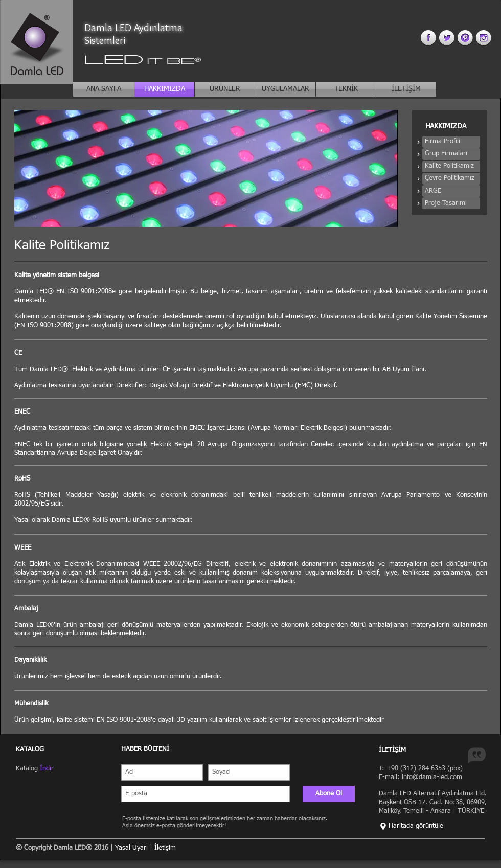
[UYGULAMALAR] (285, 89)
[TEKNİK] (346, 89)
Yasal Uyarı (132, 848)
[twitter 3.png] (447, 38)
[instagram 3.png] (483, 38)
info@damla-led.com (432, 777)
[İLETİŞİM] (406, 89)
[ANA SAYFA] (104, 89)
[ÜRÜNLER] (225, 89)
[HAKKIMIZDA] (164, 89)
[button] (451, 142)
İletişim (165, 848)
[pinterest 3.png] (465, 38)
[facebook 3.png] (428, 38)
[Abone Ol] (329, 794)
